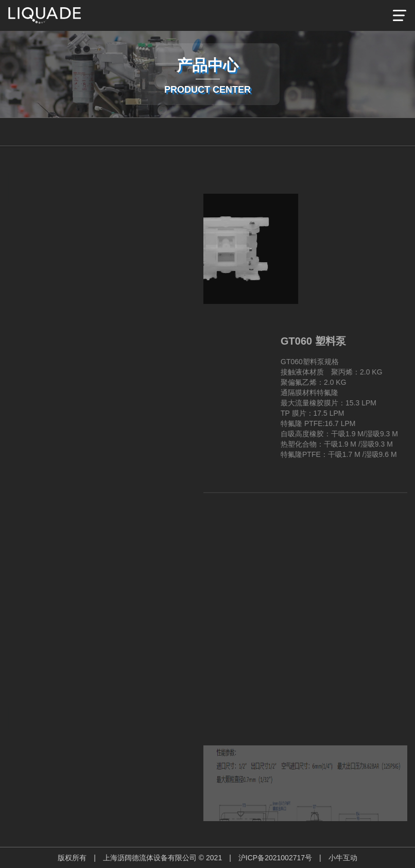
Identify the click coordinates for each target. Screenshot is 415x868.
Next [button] (57, 718)
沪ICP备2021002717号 (275, 858)
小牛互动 (343, 858)
